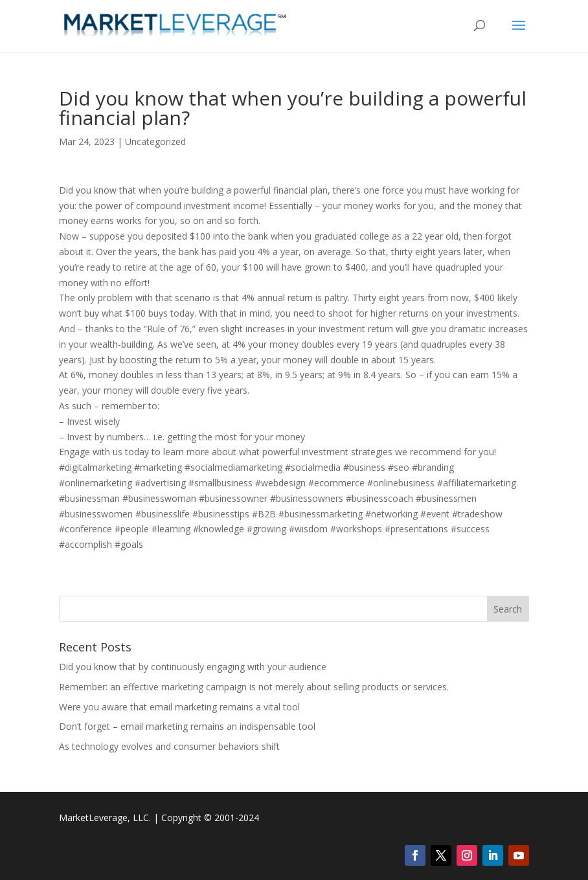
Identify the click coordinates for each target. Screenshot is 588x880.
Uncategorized (155, 141)
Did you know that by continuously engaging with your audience (193, 667)
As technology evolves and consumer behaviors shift (169, 746)
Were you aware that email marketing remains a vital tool (179, 707)
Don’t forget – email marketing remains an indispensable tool (187, 726)
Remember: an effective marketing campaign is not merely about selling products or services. (254, 687)
